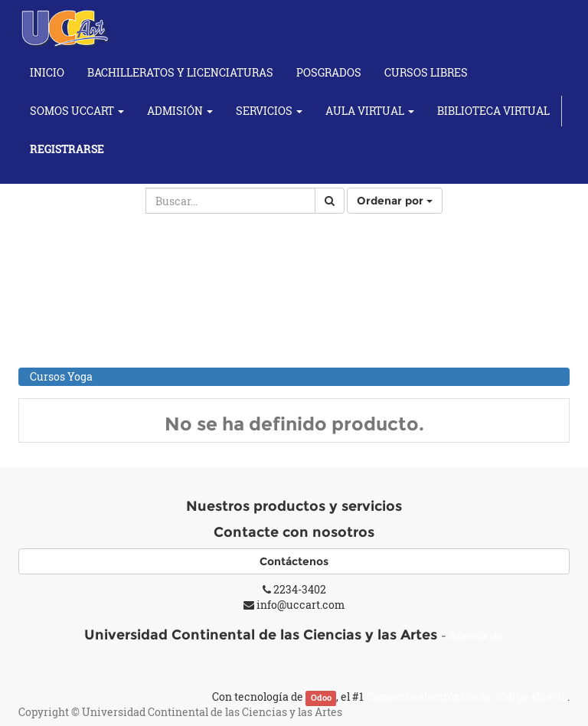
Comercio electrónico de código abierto (467, 697)
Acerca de (477, 636)
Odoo (321, 698)
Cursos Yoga (61, 376)
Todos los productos (80, 239)
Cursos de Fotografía (83, 318)
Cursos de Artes (70, 278)
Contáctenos (294, 561)
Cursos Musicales (75, 338)
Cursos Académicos (80, 258)
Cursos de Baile (69, 298)
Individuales (78, 356)
